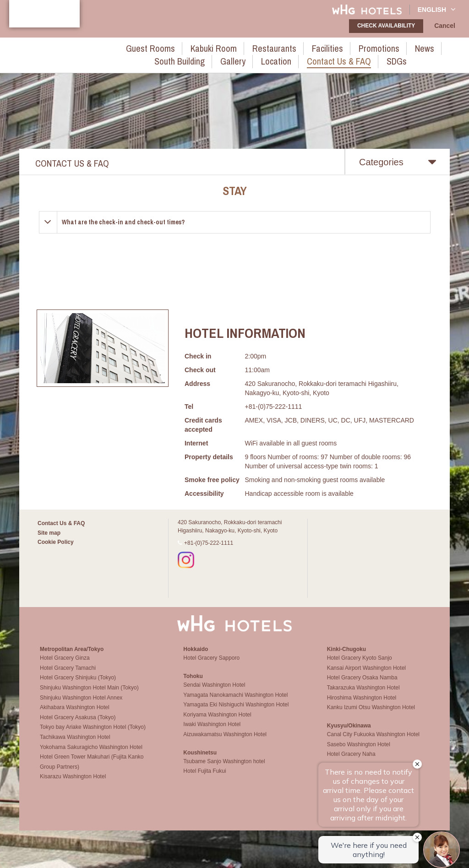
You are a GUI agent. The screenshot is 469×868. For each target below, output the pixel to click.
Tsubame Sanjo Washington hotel (224, 769)
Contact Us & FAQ (284, 58)
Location (231, 58)
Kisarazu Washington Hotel (73, 785)
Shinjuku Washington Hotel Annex (81, 705)
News (356, 47)
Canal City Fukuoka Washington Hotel (373, 742)
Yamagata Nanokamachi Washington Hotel (235, 703)
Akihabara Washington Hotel (75, 715)
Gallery (444, 47)
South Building (399, 47)
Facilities (273, 47)
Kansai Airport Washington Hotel (366, 676)
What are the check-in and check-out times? (123, 222)
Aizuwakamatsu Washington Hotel (225, 742)
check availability (389, 26)
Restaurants (228, 47)
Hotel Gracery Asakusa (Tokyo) (78, 725)
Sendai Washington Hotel (214, 693)
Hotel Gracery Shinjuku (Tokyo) (78, 686)
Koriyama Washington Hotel (217, 722)
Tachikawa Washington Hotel (75, 745)
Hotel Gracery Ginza (65, 666)
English (437, 9)
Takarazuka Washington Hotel (363, 695)
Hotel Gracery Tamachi (68, 676)
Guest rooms (125, 47)
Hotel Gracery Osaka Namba (362, 686)
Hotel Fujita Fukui (205, 779)
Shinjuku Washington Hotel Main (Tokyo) (89, 695)
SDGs (334, 58)
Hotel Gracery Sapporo (211, 666)
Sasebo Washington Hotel (359, 752)
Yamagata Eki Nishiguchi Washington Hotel (236, 712)
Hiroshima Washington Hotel (362, 705)
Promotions (316, 47)
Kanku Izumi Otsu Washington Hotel (371, 715)
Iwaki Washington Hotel (212, 732)
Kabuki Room (178, 47)
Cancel (446, 26)
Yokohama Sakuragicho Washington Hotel (91, 755)
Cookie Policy (56, 542)
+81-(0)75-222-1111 (209, 543)
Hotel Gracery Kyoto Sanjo (360, 666)
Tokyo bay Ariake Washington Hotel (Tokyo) (93, 735)
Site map (49, 533)
